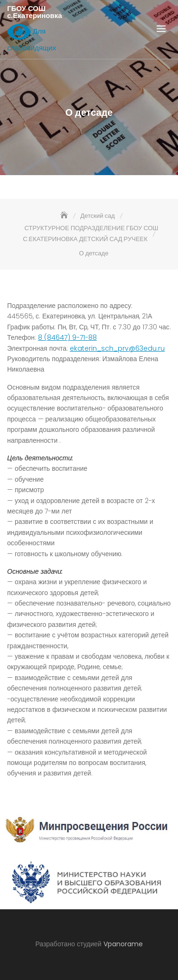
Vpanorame (123, 944)
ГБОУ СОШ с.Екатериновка (35, 12)
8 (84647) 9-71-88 (67, 337)
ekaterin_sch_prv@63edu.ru (117, 348)
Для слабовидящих (32, 37)
